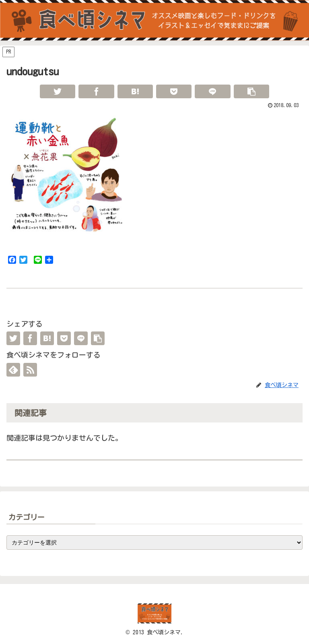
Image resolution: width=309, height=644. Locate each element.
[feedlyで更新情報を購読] (13, 370)
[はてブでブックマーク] (135, 91)
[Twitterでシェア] (58, 91)
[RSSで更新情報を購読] (30, 370)
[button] (251, 91)
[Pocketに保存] (174, 91)
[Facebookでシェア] (96, 91)
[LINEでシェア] (212, 91)
